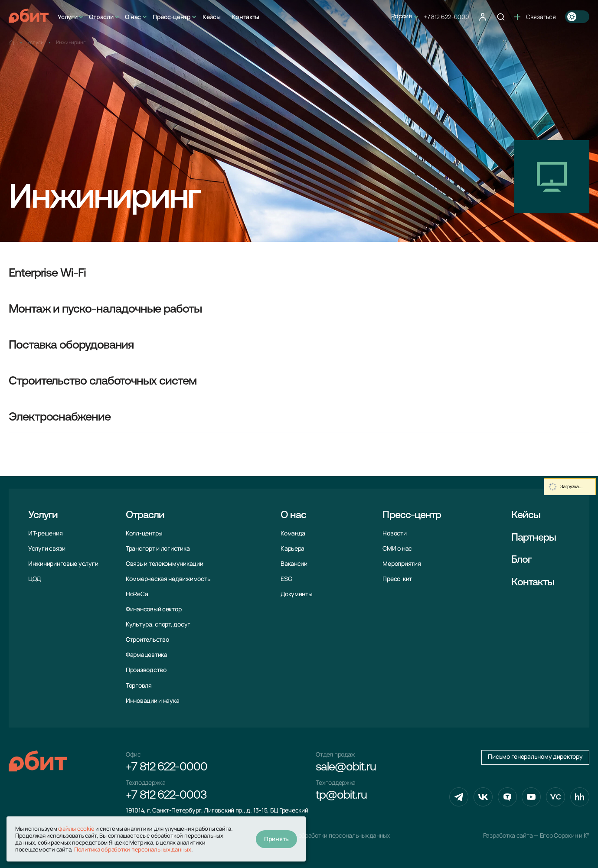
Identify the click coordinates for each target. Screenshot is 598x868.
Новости (394, 533)
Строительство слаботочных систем (102, 382)
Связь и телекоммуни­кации (165, 564)
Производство (146, 670)
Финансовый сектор (154, 609)
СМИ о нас (397, 548)
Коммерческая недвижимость (168, 579)
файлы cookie (76, 829)
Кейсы (212, 17)
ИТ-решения (45, 533)
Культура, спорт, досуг (158, 624)
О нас (133, 17)
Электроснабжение (60, 418)
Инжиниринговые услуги (63, 564)
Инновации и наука (152, 701)
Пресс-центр (172, 17)
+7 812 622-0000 (446, 17)
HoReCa (137, 594)
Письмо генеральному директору (535, 757)
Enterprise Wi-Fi (47, 274)
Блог (521, 560)
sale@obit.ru (346, 768)
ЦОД (34, 579)
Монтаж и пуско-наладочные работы (105, 310)
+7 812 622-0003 (166, 796)
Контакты (246, 17)
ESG (286, 579)
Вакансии (294, 564)
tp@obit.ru (341, 796)
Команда (293, 533)
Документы (297, 594)
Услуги (67, 17)
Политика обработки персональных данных (330, 835)
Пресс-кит (397, 579)
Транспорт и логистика (158, 548)
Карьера (292, 548)
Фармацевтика (147, 655)
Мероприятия (402, 564)
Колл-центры (144, 533)
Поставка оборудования (71, 346)
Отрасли (101, 17)
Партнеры (534, 538)
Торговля (139, 685)
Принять (276, 839)
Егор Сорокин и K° (565, 835)
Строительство (147, 640)
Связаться (535, 17)
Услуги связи (47, 548)
